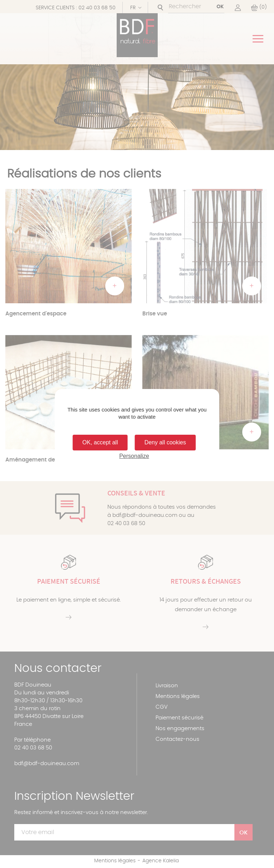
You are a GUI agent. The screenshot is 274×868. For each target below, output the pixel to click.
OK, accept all (100, 442)
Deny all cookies (165, 442)
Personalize (134, 456)
